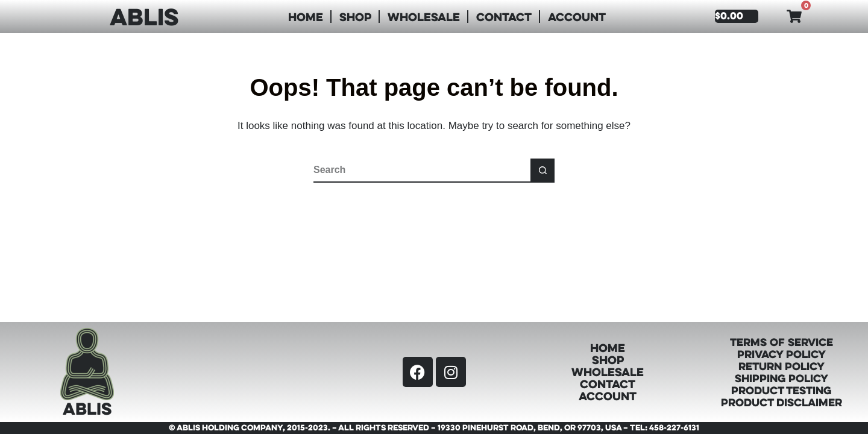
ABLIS (144, 16)
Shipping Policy (782, 378)
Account (577, 17)
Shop (355, 17)
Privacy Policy (782, 354)
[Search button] (542, 171)
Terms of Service (782, 342)
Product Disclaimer (782, 402)
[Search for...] (422, 171)
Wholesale (424, 17)
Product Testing (781, 390)
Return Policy (782, 366)
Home (306, 17)
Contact (504, 17)
